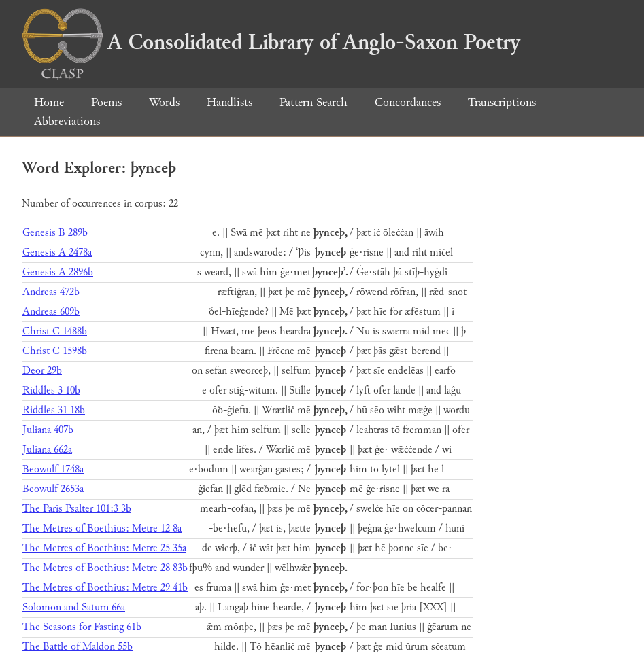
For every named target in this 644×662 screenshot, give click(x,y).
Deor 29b (42, 371)
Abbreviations (67, 121)
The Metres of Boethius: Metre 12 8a (102, 528)
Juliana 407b (48, 430)
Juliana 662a (47, 450)
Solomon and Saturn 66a (74, 607)
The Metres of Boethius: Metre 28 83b (105, 568)
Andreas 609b (51, 312)
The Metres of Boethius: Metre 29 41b (105, 588)
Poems (106, 102)
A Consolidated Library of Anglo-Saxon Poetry (271, 42)
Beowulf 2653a (53, 489)
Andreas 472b (51, 292)
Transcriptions (502, 102)
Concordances (408, 102)
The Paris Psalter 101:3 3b (77, 509)
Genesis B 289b (55, 233)
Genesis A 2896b (58, 272)
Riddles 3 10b (51, 390)
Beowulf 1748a (53, 469)
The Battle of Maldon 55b (78, 647)
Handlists (230, 102)
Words (164, 102)
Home (49, 102)
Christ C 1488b (55, 331)
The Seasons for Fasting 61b (82, 627)
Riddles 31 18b (54, 410)
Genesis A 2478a (57, 252)
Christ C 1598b (55, 351)
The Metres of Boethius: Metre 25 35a (104, 548)
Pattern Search (313, 102)
